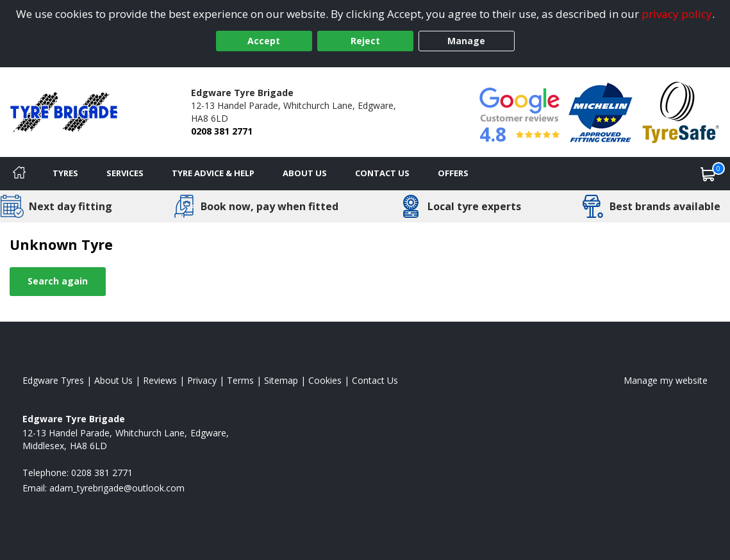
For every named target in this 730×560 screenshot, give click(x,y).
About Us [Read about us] (113, 380)
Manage (466, 41)
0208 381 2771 (222, 131)
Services (125, 173)
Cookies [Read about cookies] (325, 380)
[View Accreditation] (601, 111)
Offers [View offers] (453, 173)
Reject (365, 41)
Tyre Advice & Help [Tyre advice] (213, 173)
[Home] (19, 174)
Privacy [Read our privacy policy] (202, 380)
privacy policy (677, 14)
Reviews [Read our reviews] (160, 380)
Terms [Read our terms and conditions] (240, 380)
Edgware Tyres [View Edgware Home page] (53, 380)
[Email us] (117, 488)
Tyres (65, 173)
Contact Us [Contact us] (382, 173)
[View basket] (708, 174)
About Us (305, 173)
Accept (264, 41)
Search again (58, 281)
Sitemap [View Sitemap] (281, 380)
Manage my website (666, 380)
